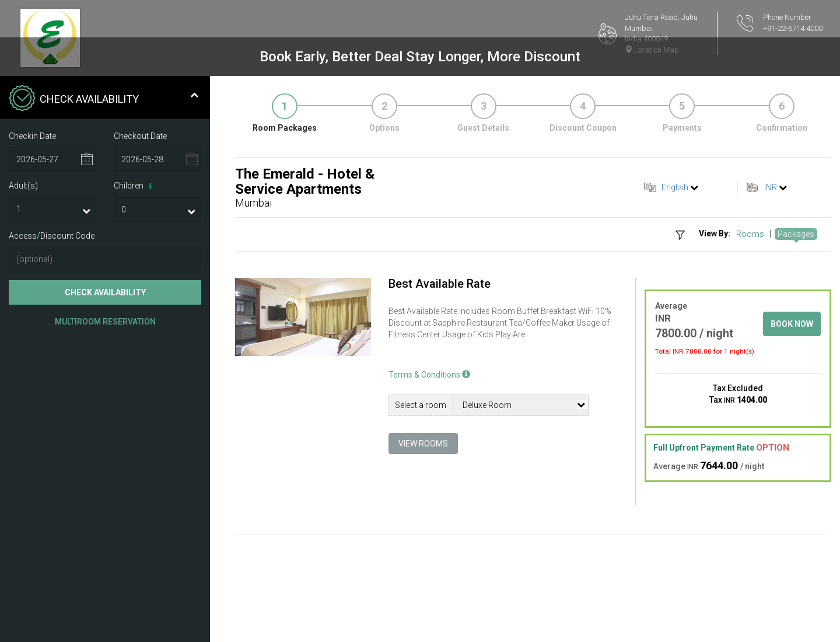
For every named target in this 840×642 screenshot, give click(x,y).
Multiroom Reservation (105, 322)
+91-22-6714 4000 (793, 28)
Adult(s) (23, 186)
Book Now (792, 324)
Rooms (750, 234)
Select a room (421, 405)
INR (771, 187)
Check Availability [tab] (104, 99)
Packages (796, 234)
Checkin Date (32, 136)
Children (134, 186)
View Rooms (423, 444)
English (675, 187)
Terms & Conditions (429, 375)
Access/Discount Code (52, 236)
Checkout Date (140, 136)
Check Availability (105, 292)
